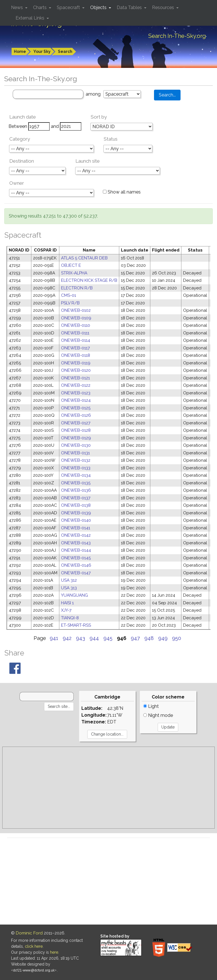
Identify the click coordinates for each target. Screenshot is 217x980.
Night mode (158, 715)
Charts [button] (40, 7)
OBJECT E (71, 265)
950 (177, 638)
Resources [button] (164, 7)
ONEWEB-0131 (75, 453)
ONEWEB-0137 (76, 498)
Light (151, 706)
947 (135, 638)
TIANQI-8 (70, 618)
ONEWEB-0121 (75, 378)
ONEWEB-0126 (76, 415)
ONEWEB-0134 (76, 475)
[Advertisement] (108, 788)
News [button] (18, 7)
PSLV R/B (70, 303)
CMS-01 (69, 295)
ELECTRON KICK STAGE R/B (89, 280)
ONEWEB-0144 (76, 550)
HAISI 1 (67, 603)
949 (163, 638)
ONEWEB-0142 (76, 535)
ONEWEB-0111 (75, 333)
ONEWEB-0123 (76, 393)
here (54, 952)
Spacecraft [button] (69, 7)
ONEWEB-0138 (76, 505)
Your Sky (42, 51)
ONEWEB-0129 (76, 438)
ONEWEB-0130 (76, 445)
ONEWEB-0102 (76, 310)
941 (54, 638)
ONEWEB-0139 (76, 513)
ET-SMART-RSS (76, 625)
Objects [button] (99, 7)
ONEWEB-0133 (76, 468)
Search (65, 51)
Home (20, 51)
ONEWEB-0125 (76, 408)
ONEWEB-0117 (75, 348)
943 (81, 638)
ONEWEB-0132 (76, 460)
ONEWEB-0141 (76, 528)
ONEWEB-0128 (76, 430)
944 (94, 638)
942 (67, 638)
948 (149, 638)
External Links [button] (31, 18)
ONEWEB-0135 (76, 483)
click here (34, 946)
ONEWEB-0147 (76, 573)
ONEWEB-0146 (76, 565)
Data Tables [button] (130, 7)
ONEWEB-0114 (76, 340)
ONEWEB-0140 (76, 520)
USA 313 (69, 588)
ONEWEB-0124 (76, 400)
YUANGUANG (74, 595)
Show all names (122, 192)
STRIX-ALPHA (74, 273)
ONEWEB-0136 (76, 490)
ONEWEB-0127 (76, 423)
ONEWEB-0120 (76, 370)
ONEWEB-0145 (76, 558)
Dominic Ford (29, 933)
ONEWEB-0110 (76, 325)
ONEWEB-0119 (76, 363)
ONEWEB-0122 (76, 385)
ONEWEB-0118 (76, 355)
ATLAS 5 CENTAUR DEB (84, 258)
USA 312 (69, 580)
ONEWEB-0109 (76, 318)
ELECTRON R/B (77, 288)
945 (108, 638)
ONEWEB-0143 (76, 543)
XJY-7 (66, 610)
